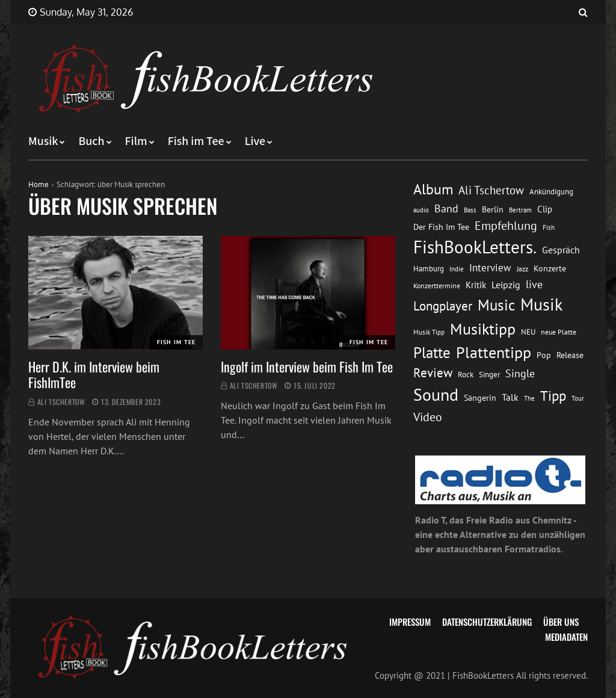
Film (136, 141)
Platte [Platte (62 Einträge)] (432, 353)
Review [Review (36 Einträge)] (433, 373)
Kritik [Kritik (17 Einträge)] (476, 285)
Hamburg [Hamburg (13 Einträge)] (429, 269)
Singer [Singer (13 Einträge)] (489, 375)
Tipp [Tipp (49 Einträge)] (553, 395)
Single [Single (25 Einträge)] (520, 373)
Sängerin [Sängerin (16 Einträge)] (480, 398)
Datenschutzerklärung (487, 622)
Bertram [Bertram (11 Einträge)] (520, 210)
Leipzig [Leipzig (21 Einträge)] (506, 285)
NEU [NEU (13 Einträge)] (528, 332)
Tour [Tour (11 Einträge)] (578, 398)
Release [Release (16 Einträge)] (570, 355)
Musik (43, 141)
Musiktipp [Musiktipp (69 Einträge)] (483, 329)
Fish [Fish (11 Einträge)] (549, 227)
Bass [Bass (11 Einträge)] (470, 210)
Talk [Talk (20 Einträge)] (510, 397)
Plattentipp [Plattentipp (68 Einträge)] (494, 352)
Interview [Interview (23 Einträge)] (490, 268)
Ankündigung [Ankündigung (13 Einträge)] (551, 192)
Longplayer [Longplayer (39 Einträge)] (443, 306)
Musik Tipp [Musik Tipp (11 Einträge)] (429, 332)
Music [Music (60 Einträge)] (496, 305)
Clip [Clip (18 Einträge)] (545, 209)
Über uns (561, 622)
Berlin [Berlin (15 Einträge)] (493, 209)
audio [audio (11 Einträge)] (421, 210)
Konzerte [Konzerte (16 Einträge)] (550, 268)
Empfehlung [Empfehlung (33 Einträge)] (506, 225)
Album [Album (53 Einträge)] (433, 189)
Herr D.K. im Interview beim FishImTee (94, 374)
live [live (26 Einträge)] (534, 284)
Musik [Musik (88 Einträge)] (541, 304)
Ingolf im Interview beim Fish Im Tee (307, 366)
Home (38, 184)
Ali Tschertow (61, 402)
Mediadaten (566, 637)
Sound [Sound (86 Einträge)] (436, 395)
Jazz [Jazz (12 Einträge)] (522, 269)
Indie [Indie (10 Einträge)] (457, 269)
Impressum (410, 622)
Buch (91, 141)
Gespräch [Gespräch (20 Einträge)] (561, 250)
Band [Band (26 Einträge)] (446, 208)
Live (255, 141)
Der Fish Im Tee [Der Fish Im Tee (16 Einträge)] (441, 227)
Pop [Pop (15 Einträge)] (544, 355)
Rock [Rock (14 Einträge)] (466, 374)
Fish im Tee (196, 141)
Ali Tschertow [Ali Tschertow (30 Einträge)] (491, 190)
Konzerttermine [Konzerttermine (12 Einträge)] (437, 286)
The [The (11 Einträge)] (529, 398)
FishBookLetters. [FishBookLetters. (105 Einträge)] (475, 247)
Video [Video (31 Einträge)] (428, 417)
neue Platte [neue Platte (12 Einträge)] (559, 332)
